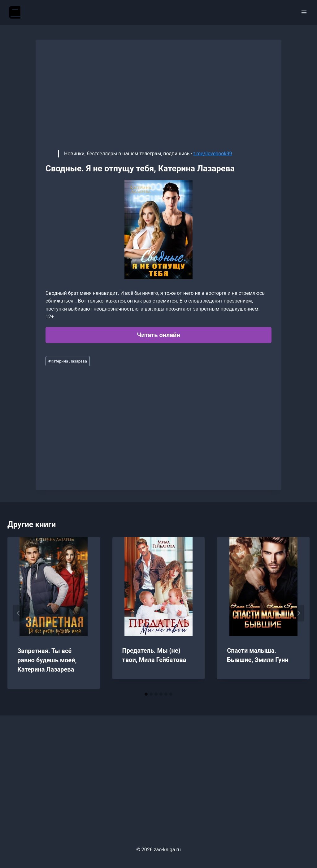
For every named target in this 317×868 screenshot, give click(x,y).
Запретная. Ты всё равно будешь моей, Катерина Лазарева (47, 660)
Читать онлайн (158, 335)
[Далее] (298, 613)
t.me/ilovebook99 (213, 154)
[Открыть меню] (304, 12)
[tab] (146, 694)
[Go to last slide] (19, 613)
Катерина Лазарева (68, 361)
